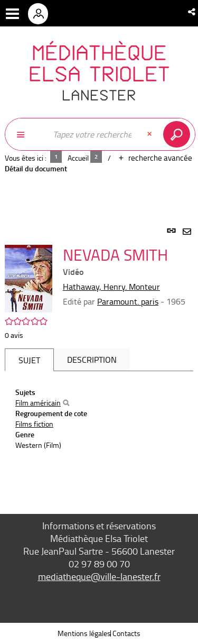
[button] (192, 12)
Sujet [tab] (29, 360)
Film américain (38, 403)
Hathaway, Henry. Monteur (111, 287)
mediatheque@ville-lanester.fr (99, 576)
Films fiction (34, 424)
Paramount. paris (128, 301)
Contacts (126, 633)
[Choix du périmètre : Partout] (26, 134)
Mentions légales (84, 633)
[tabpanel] (99, 358)
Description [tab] (92, 360)
